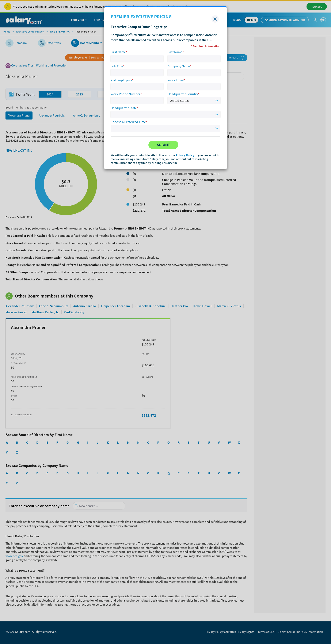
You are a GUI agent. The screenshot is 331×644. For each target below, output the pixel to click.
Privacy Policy (185, 155)
